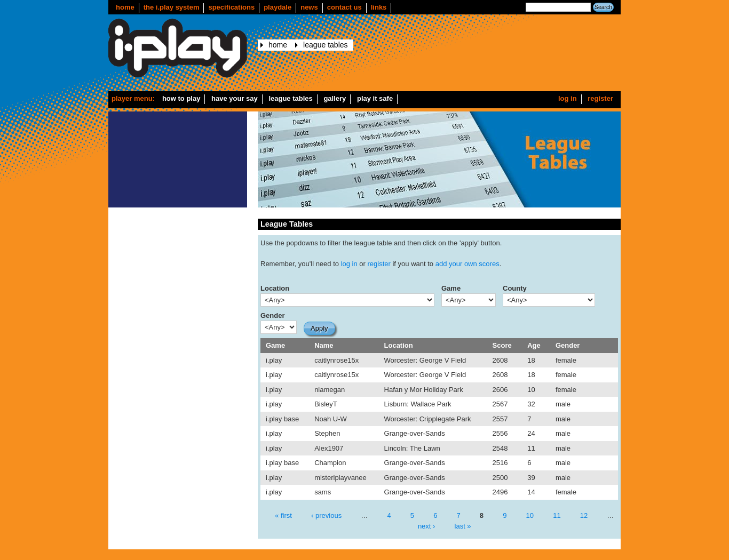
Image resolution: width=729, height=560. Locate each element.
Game (451, 288)
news (309, 7)
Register (600, 98)
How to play (181, 98)
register (379, 264)
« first (283, 515)
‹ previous (326, 515)
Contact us (344, 7)
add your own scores (467, 264)
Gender (273, 315)
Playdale (278, 7)
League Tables (325, 45)
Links (379, 7)
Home (125, 7)
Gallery (335, 98)
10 (530, 515)
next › (427, 526)
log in (349, 264)
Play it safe (375, 98)
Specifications (231, 7)
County (515, 288)
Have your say (235, 98)
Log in (568, 98)
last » (463, 526)
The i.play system (172, 7)
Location (275, 288)
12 (584, 515)
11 (557, 515)
